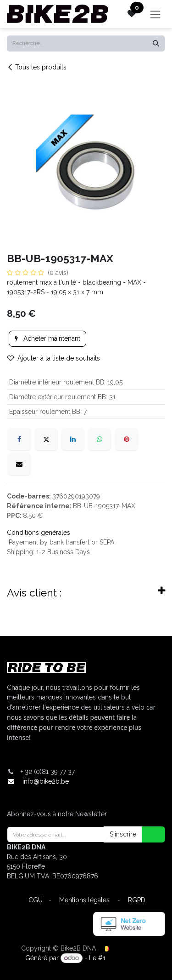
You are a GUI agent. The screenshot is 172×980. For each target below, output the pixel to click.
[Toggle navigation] (155, 14)
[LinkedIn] (73, 439)
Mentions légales (84, 900)
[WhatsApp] (100, 439)
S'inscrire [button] (123, 834)
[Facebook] (19, 439)
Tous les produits (37, 67)
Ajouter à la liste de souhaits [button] (54, 358)
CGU (36, 900)
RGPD (137, 900)
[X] (46, 439)
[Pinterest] (127, 439)
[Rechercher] (156, 43)
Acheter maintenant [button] (47, 338)
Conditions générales (39, 533)
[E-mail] (19, 464)
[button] (148, 834)
